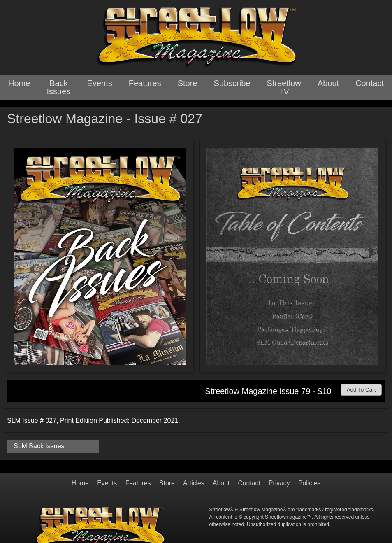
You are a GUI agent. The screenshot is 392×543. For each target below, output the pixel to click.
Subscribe (232, 83)
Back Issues (59, 87)
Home (19, 83)
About (328, 83)
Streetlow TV (284, 87)
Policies (311, 483)
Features (145, 83)
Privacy (280, 483)
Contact (370, 83)
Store (188, 83)
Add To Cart (363, 389)
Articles (194, 483)
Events (100, 83)
